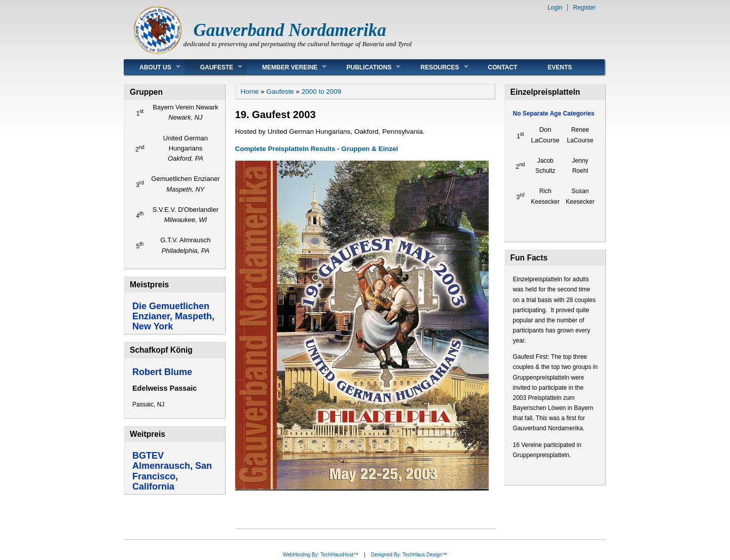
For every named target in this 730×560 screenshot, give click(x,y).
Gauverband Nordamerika (290, 30)
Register (584, 8)
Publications (366, 67)
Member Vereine (287, 67)
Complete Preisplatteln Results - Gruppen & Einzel (317, 149)
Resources (436, 67)
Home (250, 91)
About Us (152, 67)
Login (555, 8)
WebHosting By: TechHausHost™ (321, 555)
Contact (503, 67)
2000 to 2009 (321, 91)
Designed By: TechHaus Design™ (409, 555)
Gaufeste (214, 67)
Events (560, 67)
